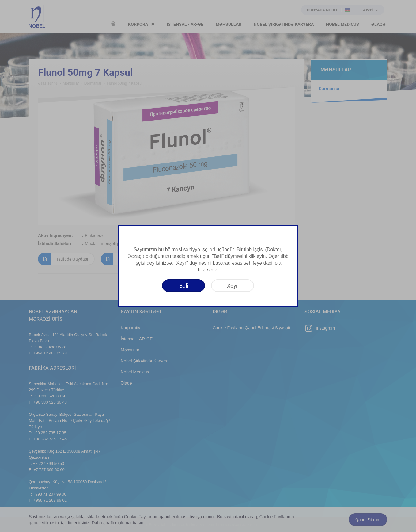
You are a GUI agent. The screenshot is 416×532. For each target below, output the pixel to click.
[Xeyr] (233, 286)
